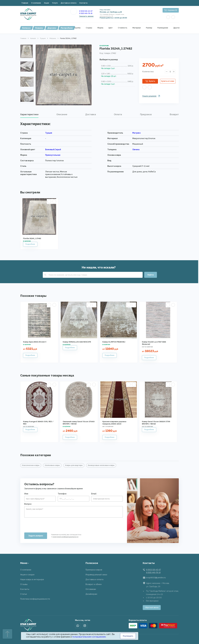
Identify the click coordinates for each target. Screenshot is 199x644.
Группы (78, 28)
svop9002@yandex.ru (156, 578)
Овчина (136, 149)
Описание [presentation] (62, 114)
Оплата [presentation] (118, 114)
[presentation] (45, 524)
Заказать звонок (86, 16)
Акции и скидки (27, 575)
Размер (149, 28)
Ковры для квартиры (74, 465)
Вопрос (28, 504)
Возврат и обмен (94, 584)
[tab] (29, 115)
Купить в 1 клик (168, 81)
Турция (43, 38)
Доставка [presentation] (91, 114)
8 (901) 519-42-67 (86, 11)
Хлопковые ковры (52, 465)
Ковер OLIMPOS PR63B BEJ (114, 342)
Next (27, 100)
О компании (36, 3)
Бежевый (50, 149)
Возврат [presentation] (174, 114)
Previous (27, 48)
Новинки (39, 28)
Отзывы (24, 584)
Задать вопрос (36, 536)
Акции (46, 3)
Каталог (26, 28)
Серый (58, 149)
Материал (137, 28)
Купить (152, 81)
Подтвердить (128, 636)
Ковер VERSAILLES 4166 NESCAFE (77, 342)
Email (94, 494)
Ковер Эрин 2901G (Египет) (35, 342)
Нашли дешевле (149, 96)
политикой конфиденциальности (65, 537)
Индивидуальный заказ (96, 575)
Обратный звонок (152, 608)
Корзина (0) (172, 10)
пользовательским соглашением (89, 637)
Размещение (163, 28)
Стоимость (123, 28)
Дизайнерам (91, 594)
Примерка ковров (94, 570)
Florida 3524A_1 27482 (32, 238)
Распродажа (67, 28)
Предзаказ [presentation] (146, 114)
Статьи (24, 594)
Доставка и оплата (69, 3)
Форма (100, 28)
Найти (151, 275)
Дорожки (52, 28)
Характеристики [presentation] (29, 114)
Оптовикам (91, 589)
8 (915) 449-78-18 (86, 13)
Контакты (84, 3)
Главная (25, 3)
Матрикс (53, 38)
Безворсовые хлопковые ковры (101, 465)
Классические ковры (31, 465)
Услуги (55, 3)
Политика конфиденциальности (35, 599)
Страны (89, 28)
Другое (176, 28)
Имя (26, 494)
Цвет (111, 28)
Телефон (62, 494)
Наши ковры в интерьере (32, 579)
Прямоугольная (53, 155)
